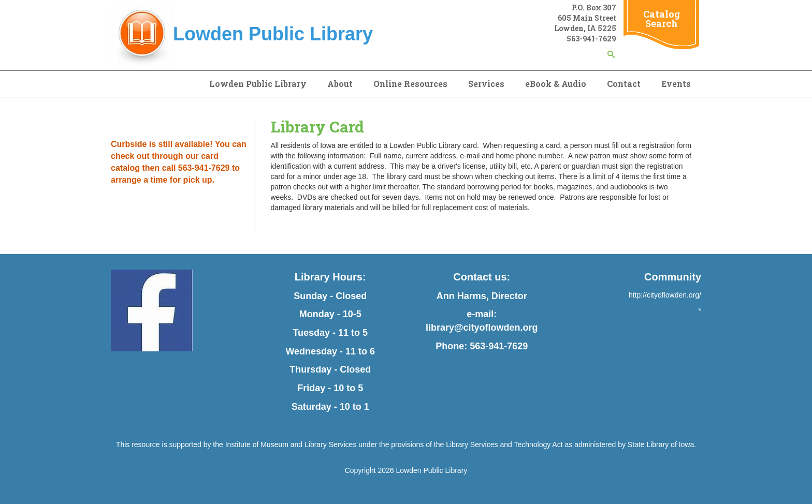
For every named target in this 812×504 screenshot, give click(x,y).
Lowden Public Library (258, 84)
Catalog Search (662, 19)
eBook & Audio (556, 84)
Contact (624, 84)
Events (676, 84)
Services (486, 84)
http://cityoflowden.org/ (665, 295)
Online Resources (410, 84)
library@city (453, 328)
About (340, 84)
